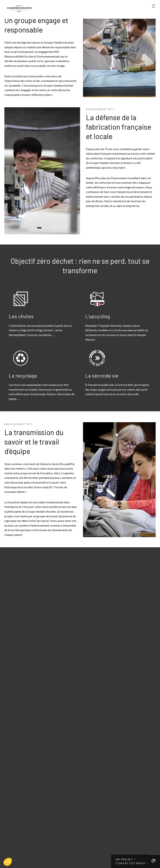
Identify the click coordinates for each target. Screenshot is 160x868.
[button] (8, 862)
